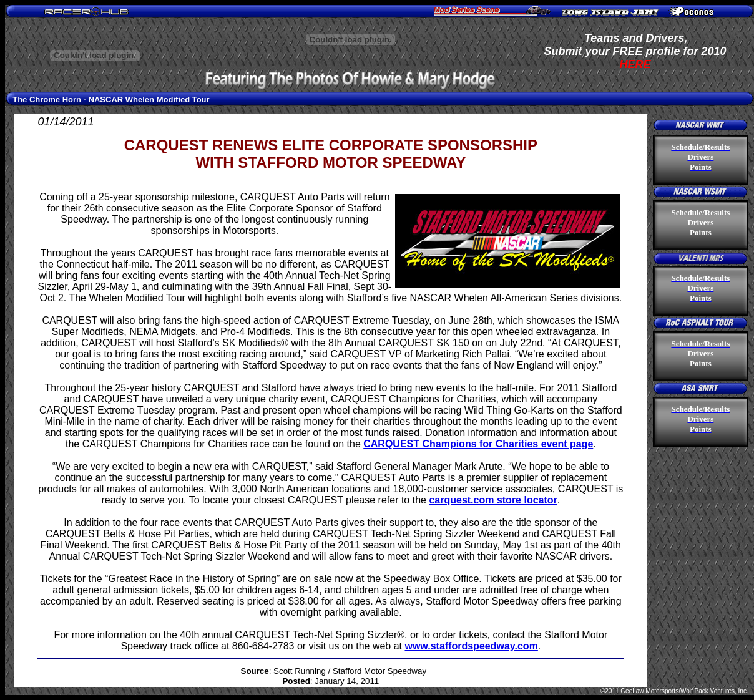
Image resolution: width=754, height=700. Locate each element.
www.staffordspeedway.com (471, 646)
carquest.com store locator (493, 500)
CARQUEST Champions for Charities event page (478, 444)
